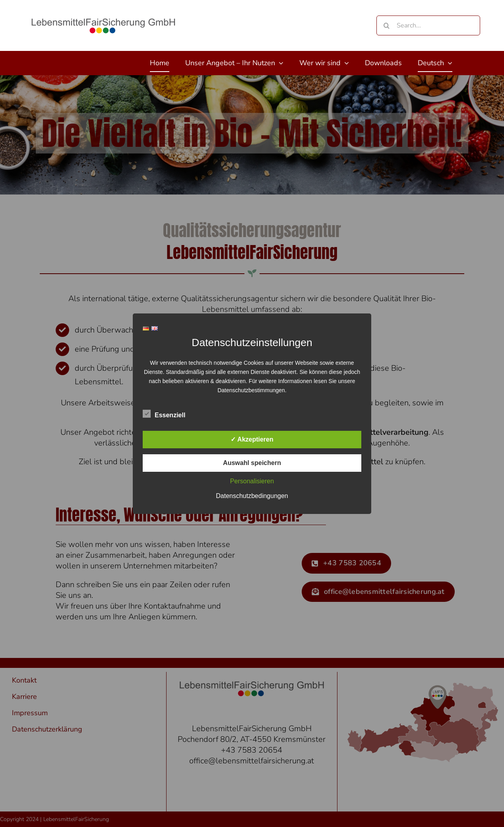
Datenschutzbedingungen (252, 496)
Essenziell (164, 414)
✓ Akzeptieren (252, 439)
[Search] (386, 25)
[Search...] (428, 25)
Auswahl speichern (252, 463)
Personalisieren (252, 481)
